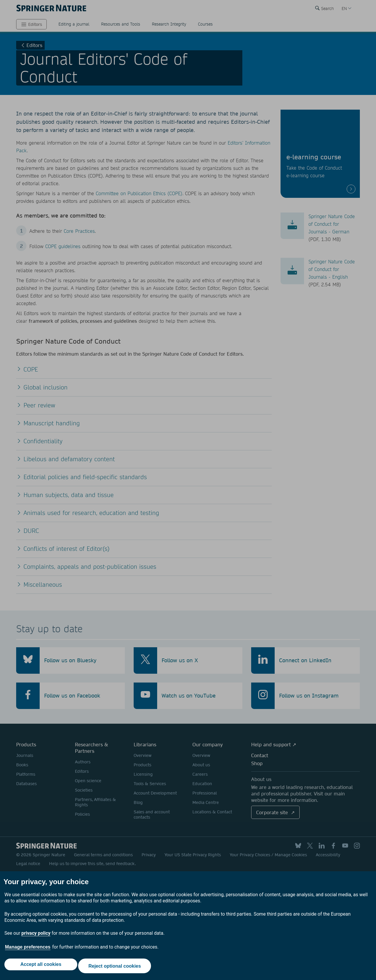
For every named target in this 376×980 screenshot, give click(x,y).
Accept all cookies (39, 968)
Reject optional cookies (116, 968)
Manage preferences (28, 950)
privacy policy (36, 936)
